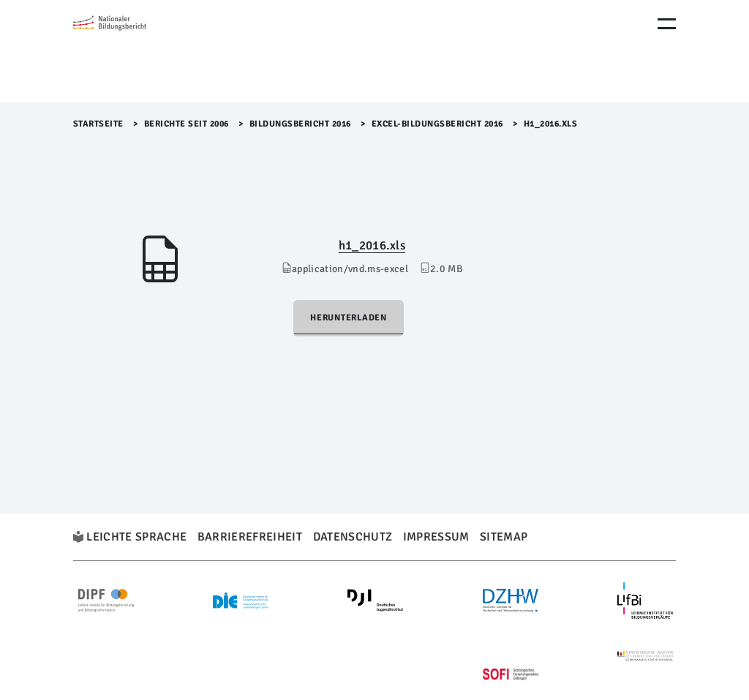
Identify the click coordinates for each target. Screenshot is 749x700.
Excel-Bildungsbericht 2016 (437, 124)
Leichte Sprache (136, 537)
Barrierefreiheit (250, 537)
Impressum (436, 537)
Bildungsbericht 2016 (300, 124)
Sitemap (504, 537)
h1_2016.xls (372, 245)
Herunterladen (349, 318)
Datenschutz (353, 537)
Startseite (98, 124)
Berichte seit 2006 (187, 124)
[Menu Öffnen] (667, 24)
